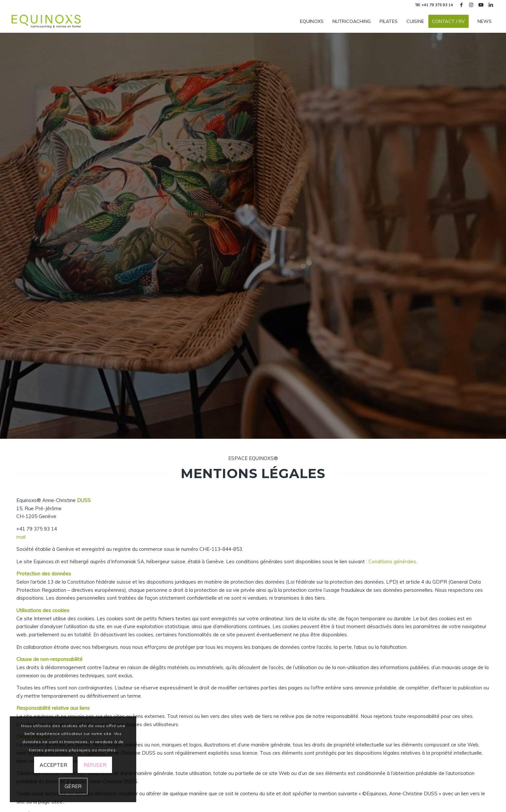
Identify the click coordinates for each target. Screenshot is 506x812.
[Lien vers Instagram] (471, 5)
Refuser (95, 765)
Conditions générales (392, 561)
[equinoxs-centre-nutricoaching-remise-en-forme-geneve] (47, 21)
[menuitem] (312, 21)
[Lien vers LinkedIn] (491, 5)
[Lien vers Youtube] (481, 5)
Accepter (53, 765)
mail (21, 537)
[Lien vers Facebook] (461, 5)
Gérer (73, 786)
